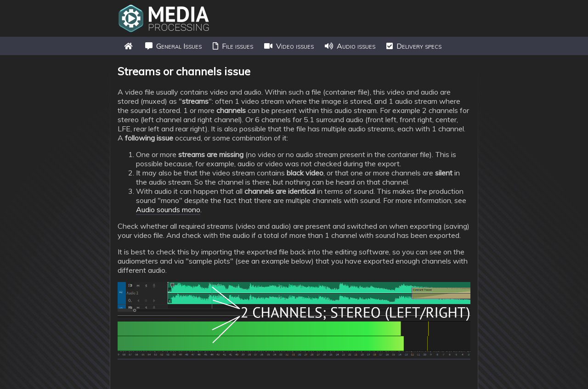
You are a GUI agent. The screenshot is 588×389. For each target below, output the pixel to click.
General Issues (173, 46)
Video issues (289, 46)
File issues (233, 46)
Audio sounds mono (168, 209)
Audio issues (350, 46)
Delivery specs (414, 46)
